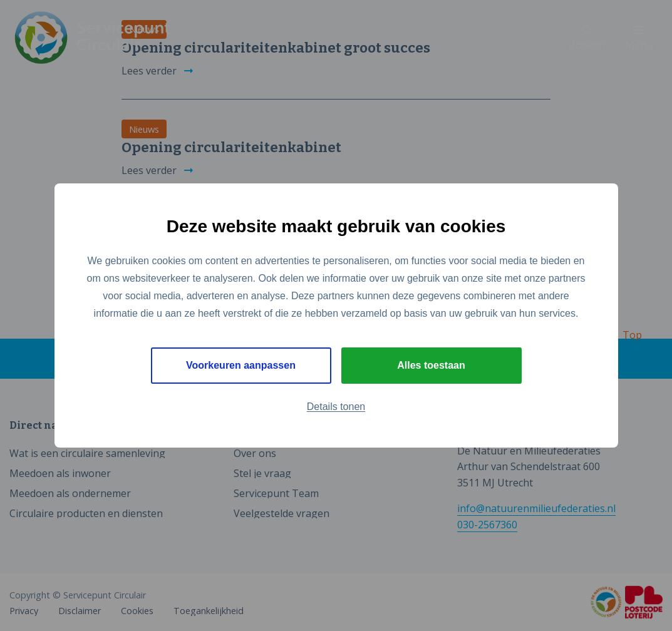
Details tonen (336, 407)
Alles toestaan (431, 365)
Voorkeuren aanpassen (241, 365)
